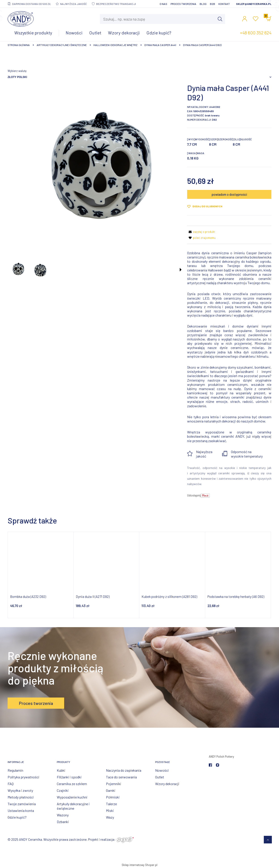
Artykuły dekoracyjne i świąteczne (73, 806)
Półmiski (113, 797)
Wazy (110, 817)
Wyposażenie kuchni (72, 797)
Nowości (162, 770)
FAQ (11, 784)
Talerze (111, 804)
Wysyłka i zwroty (20, 790)
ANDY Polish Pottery (221, 757)
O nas (163, 4)
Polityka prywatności (23, 777)
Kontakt (224, 4)
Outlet (160, 777)
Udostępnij (194, 495)
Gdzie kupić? (17, 817)
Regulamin (15, 770)
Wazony (63, 815)
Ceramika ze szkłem (72, 784)
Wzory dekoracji (167, 784)
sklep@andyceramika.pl (254, 4)
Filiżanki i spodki (69, 777)
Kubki (61, 770)
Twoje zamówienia (22, 804)
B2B (212, 4)
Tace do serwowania (121, 777)
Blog (203, 4)
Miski (110, 810)
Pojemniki (114, 784)
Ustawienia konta (21, 810)
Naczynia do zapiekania (124, 770)
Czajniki (63, 790)
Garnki (111, 790)
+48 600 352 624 (256, 33)
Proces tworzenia (183, 4)
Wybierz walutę (17, 71)
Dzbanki (63, 822)
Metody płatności (21, 797)
